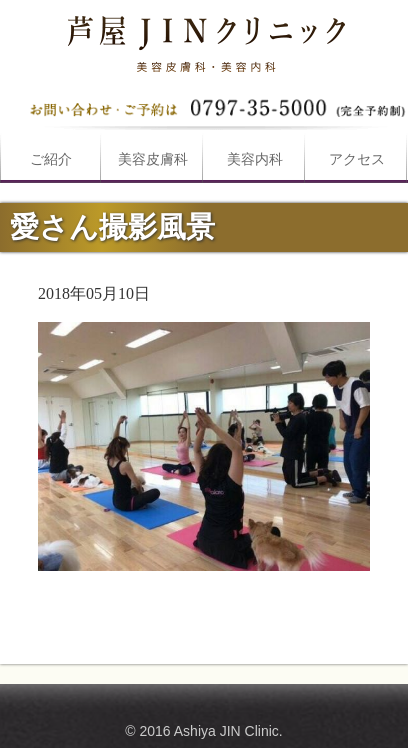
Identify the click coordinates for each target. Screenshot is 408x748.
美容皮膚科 (153, 159)
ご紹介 (51, 159)
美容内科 (255, 159)
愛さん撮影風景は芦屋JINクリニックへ (204, 40)
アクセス (357, 159)
